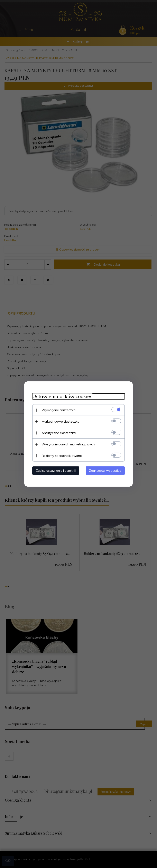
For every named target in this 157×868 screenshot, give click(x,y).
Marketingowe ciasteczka (60, 421)
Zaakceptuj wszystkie (106, 470)
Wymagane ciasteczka (58, 410)
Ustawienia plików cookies (62, 396)
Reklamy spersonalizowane (61, 456)
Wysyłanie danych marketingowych (67, 444)
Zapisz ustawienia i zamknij (55, 470)
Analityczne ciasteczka (58, 433)
